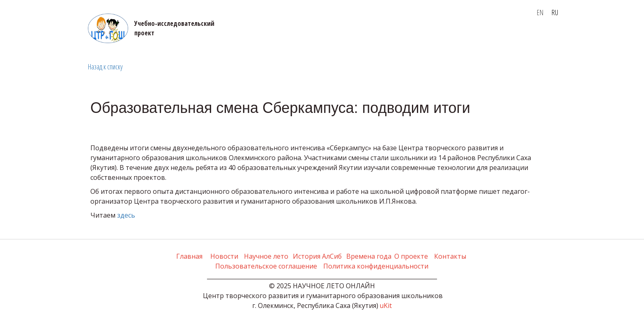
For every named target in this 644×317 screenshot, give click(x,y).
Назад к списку (105, 67)
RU (555, 12)
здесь (126, 215)
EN (540, 12)
